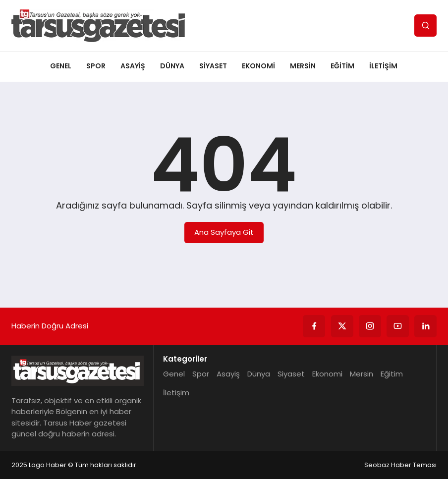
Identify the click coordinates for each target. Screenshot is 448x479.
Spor (96, 66)
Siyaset (213, 66)
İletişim (383, 66)
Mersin (303, 66)
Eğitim (342, 66)
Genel (61, 66)
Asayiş (133, 66)
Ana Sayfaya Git (224, 232)
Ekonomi (258, 66)
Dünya (172, 66)
